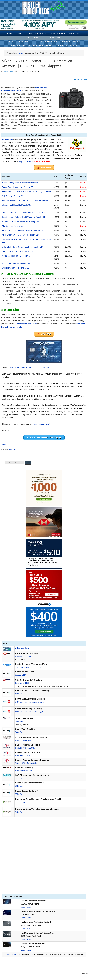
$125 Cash (20, 786)
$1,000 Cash (21, 802)
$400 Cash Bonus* (29, 702)
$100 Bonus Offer (23, 756)
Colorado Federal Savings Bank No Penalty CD (22, 247)
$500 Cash (20, 694)
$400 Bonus (20, 722)
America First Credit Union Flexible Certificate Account (25, 213)
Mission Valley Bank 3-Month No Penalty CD (21, 183)
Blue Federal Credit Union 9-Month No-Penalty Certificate (27, 192)
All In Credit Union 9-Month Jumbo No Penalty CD (23, 230)
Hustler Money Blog (44, 8)
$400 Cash (20, 732)
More (4, 444)
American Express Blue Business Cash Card (30, 368)
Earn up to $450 (22, 683)
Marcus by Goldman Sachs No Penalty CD (20, 222)
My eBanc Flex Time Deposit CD (16, 256)
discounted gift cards (27, 324)
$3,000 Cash (21, 675)
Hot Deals (13, 450)
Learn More (26, 907)
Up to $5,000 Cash (23, 657)
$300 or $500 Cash (23, 771)
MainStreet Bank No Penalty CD (16, 263)
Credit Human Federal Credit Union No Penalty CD (24, 217)
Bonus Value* (11, 954)
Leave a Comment (80, 79)
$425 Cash (20, 778)
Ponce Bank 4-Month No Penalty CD (18, 187)
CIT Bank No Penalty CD (13, 196)
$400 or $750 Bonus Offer (26, 763)
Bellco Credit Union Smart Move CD (17, 251)
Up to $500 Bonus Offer (25, 748)
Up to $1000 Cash (23, 740)
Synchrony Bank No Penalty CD (16, 268)
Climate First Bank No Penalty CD (17, 205)
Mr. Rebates (7, 140)
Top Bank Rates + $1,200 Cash (29, 667)
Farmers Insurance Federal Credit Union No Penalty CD (26, 201)
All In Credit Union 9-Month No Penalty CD (20, 235)
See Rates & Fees (41, 424)
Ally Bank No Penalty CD (13, 226)
